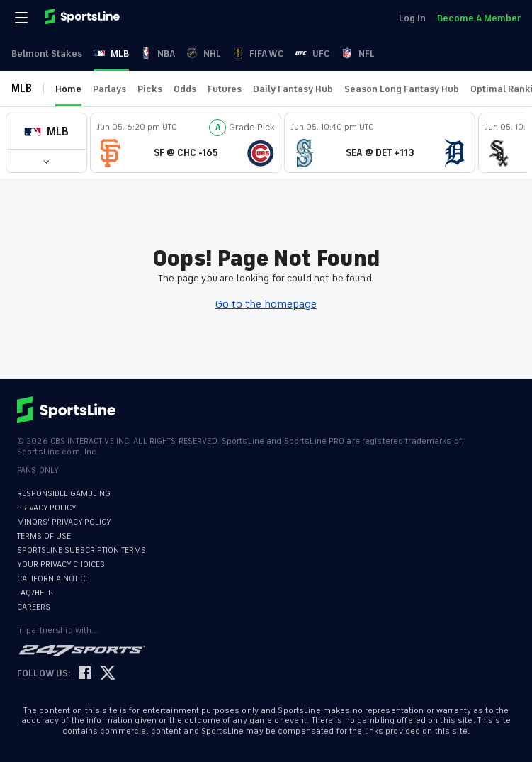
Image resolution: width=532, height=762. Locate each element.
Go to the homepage (266, 304)
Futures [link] (225, 89)
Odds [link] (185, 89)
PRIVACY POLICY (47, 508)
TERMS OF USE (44, 536)
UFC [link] (313, 54)
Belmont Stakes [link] (47, 54)
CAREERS (34, 607)
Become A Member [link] (479, 18)
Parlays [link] (109, 89)
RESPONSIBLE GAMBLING (64, 494)
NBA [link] (158, 54)
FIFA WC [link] (258, 54)
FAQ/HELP (35, 593)
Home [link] (68, 89)
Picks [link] (150, 89)
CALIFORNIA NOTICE (53, 579)
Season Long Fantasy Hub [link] (402, 89)
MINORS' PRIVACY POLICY (64, 522)
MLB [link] (111, 54)
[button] (46, 131)
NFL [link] (358, 54)
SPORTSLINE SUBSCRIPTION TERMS (81, 550)
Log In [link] (412, 18)
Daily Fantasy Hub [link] (293, 89)
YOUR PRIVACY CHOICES (61, 565)
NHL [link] (204, 54)
